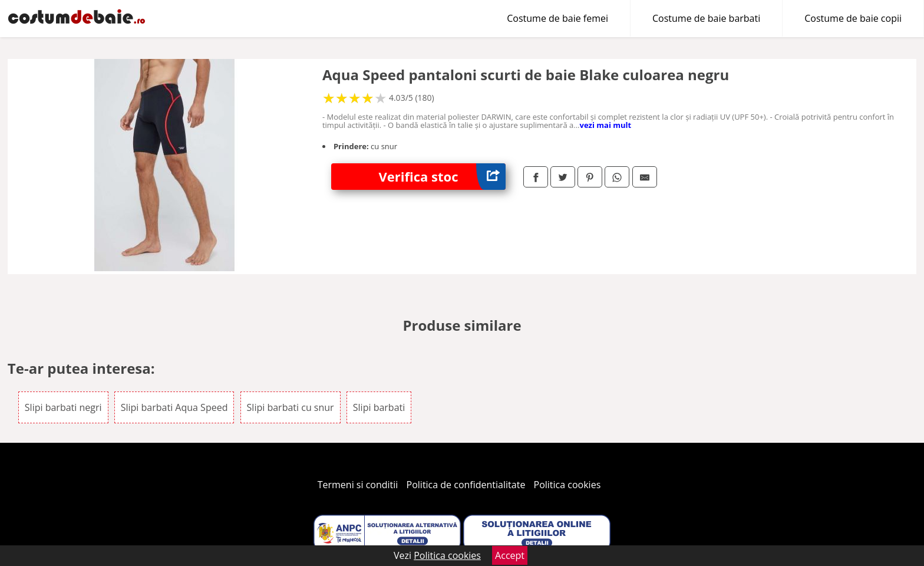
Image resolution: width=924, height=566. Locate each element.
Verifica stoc (442, 177)
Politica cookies (567, 485)
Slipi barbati (379, 407)
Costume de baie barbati (706, 18)
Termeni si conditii (358, 485)
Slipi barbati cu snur (291, 407)
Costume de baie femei (557, 18)
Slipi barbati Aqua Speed (174, 407)
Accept (510, 555)
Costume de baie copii (853, 18)
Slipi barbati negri (63, 407)
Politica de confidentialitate (466, 485)
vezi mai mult (606, 125)
